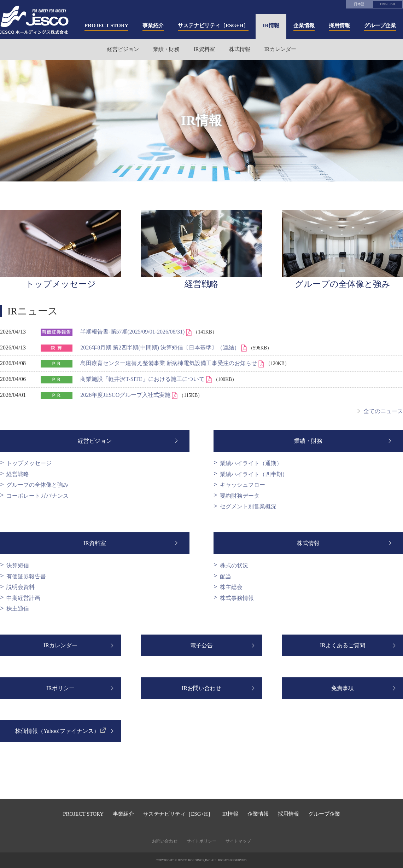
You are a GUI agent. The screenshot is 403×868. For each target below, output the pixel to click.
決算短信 (18, 565)
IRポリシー (60, 688)
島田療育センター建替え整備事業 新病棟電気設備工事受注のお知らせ (169, 363)
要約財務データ (240, 496)
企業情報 (258, 814)
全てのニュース (383, 411)
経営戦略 (18, 474)
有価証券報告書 (26, 576)
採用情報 (288, 814)
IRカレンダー (280, 49)
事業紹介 (123, 814)
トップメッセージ (29, 463)
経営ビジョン (123, 49)
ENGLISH (388, 4)
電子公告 (201, 645)
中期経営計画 (23, 598)
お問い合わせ (165, 841)
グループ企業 (324, 814)
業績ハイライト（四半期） (254, 474)
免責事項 (343, 688)
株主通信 (18, 609)
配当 (226, 576)
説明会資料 (21, 587)
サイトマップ (238, 841)
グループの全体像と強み (37, 485)
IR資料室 (204, 49)
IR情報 (230, 814)
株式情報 (240, 49)
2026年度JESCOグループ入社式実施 (126, 395)
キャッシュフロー (243, 485)
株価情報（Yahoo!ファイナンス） (57, 731)
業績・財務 (166, 49)
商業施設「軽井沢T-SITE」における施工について (143, 379)
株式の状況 (234, 565)
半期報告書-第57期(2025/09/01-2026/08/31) (133, 332)
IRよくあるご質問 (343, 645)
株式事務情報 (237, 598)
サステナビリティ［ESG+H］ (178, 814)
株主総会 (231, 587)
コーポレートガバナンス (37, 496)
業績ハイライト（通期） (251, 463)
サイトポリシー (201, 841)
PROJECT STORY (83, 814)
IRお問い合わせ (201, 688)
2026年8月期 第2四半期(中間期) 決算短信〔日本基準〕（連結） (161, 348)
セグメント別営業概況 (248, 506)
